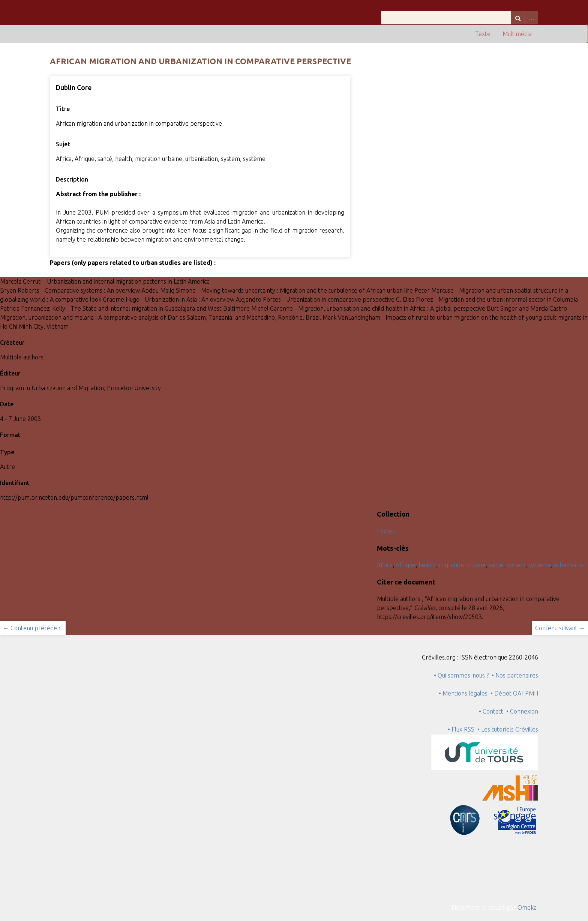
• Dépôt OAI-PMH (514, 693)
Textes (386, 531)
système (540, 565)
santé (496, 565)
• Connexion (522, 711)
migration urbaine (462, 565)
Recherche (518, 18)
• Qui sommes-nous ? (461, 675)
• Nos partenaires (515, 675)
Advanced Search (531, 18)
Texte (483, 34)
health (427, 565)
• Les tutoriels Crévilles (508, 729)
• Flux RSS (461, 729)
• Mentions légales (463, 693)
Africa (385, 565)
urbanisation (570, 565)
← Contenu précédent (33, 628)
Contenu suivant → (560, 628)
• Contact (493, 711)
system (516, 565)
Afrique (406, 565)
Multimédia (517, 34)
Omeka (527, 907)
